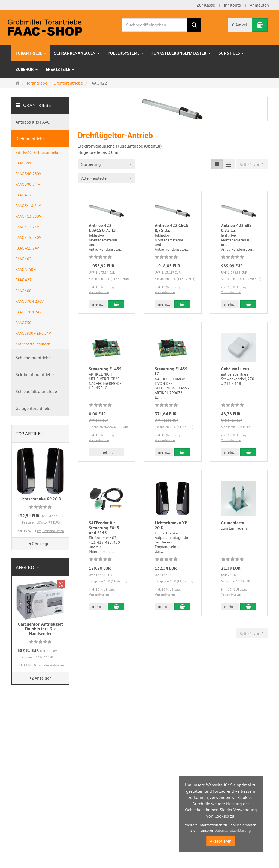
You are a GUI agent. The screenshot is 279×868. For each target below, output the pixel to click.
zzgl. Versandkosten (51, 531)
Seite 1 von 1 (252, 164)
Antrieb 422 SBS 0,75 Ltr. (236, 228)
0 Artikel (240, 25)
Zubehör (27, 69)
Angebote (28, 567)
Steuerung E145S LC (171, 371)
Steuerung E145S (105, 369)
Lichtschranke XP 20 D (171, 525)
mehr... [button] (98, 304)
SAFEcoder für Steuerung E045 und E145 (104, 528)
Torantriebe (31, 53)
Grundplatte (233, 523)
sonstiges (231, 53)
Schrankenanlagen (77, 53)
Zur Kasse (206, 5)
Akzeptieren (221, 841)
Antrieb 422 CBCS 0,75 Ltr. (171, 228)
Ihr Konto (232, 5)
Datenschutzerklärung (233, 830)
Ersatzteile (60, 69)
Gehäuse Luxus (235, 369)
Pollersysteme (125, 53)
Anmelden (259, 5)
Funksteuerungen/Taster (181, 53)
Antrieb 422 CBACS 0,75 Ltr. (103, 228)
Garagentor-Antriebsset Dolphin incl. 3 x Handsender (40, 629)
